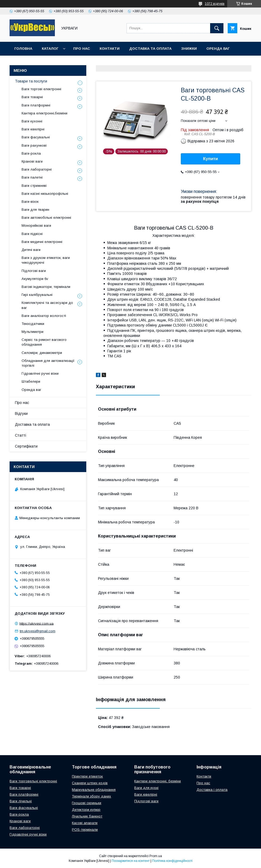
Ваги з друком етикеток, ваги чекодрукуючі (46, 260)
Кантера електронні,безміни (44, 113)
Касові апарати (85, 823)
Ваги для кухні (146, 788)
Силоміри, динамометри (42, 353)
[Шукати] (217, 28)
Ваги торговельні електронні (33, 781)
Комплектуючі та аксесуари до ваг (47, 305)
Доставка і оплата (212, 790)
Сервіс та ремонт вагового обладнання (44, 342)
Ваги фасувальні (36, 137)
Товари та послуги (31, 81)
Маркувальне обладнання (94, 790)
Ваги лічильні (21, 801)
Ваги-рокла (31, 153)
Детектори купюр (86, 810)
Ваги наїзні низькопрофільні (45, 194)
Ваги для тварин (35, 210)
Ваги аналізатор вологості (44, 316)
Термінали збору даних (91, 796)
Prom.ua (156, 856)
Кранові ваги (32, 161)
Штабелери (31, 381)
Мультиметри (32, 332)
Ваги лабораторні (37, 169)
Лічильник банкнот (87, 816)
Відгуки (21, 414)
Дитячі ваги (31, 250)
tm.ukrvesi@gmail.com (38, 631)
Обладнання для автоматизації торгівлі (48, 363)
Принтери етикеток (87, 776)
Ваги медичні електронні (42, 242)
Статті (21, 435)
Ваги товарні (32, 97)
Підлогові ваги (34, 271)
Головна (23, 49)
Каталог (50, 49)
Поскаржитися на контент (131, 861)
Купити (211, 159)
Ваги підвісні (32, 234)
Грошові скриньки (87, 803)
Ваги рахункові (34, 145)
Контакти (110, 49)
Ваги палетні (32, 177)
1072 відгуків (215, 4)
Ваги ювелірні (33, 129)
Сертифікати (26, 446)
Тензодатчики (33, 324)
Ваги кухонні (32, 121)
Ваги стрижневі (34, 186)
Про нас (82, 49)
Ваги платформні (36, 105)
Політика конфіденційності (172, 861)
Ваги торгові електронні (41, 89)
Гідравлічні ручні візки (40, 373)
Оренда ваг (218, 49)
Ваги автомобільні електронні (46, 218)
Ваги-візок (30, 202)
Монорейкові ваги (36, 226)
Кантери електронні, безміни (158, 781)
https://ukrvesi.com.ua (36, 623)
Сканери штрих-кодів (90, 783)
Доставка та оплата (150, 49)
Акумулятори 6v (35, 279)
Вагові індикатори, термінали (46, 287)
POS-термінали (85, 830)
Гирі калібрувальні (37, 295)
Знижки (189, 49)
